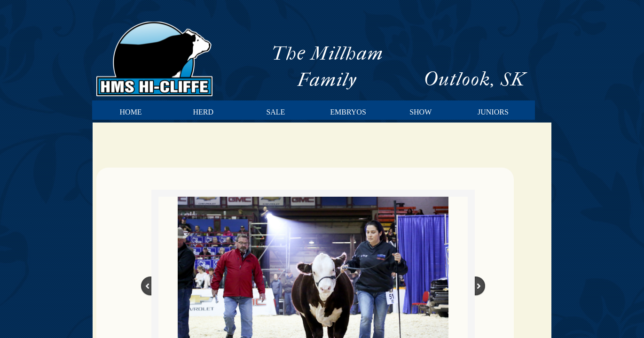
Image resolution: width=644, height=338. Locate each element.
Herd (203, 112)
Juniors (493, 112)
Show (420, 112)
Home (131, 112)
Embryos (348, 112)
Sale (275, 112)
